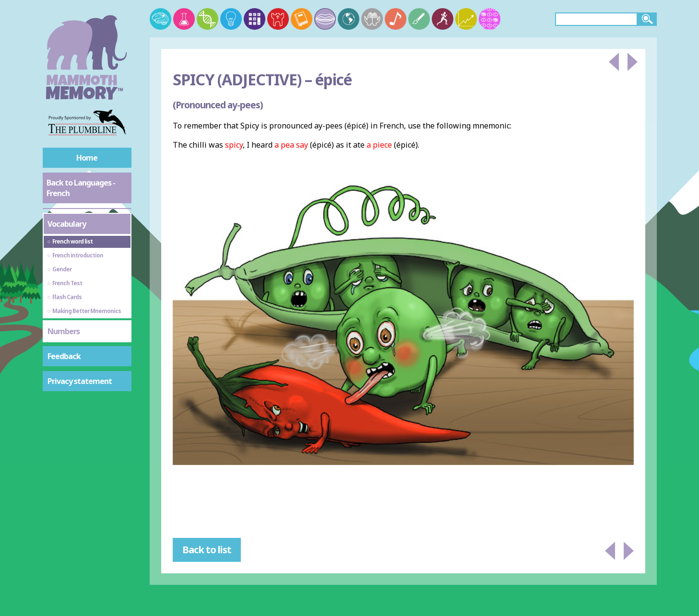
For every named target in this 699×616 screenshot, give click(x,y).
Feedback (64, 356)
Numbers (64, 331)
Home (87, 158)
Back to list (207, 550)
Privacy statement (80, 381)
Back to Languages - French (81, 188)
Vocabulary (67, 224)
